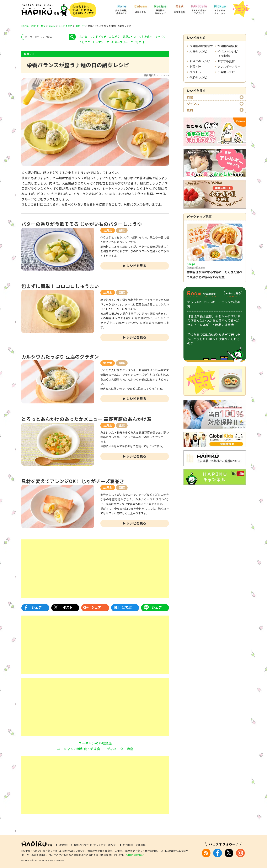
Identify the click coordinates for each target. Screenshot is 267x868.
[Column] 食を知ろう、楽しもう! (140, 8)
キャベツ (160, 36)
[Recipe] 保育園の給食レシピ (160, 8)
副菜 (122, 230)
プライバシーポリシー (106, 845)
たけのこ (85, 42)
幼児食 (108, 230)
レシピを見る (136, 266)
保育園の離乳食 (228, 46)
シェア (37, 607)
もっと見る (235, 293)
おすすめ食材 (226, 61)
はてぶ (127, 607)
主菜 (122, 425)
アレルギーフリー (229, 67)
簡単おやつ (129, 36)
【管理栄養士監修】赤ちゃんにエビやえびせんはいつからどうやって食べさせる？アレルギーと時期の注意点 (214, 320)
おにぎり (114, 36)
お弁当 (83, 36)
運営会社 (64, 845)
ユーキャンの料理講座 (95, 743)
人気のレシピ (198, 51)
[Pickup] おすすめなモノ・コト (220, 8)
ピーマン (98, 42)
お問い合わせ (81, 845)
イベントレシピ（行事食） (228, 54)
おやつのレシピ (200, 61)
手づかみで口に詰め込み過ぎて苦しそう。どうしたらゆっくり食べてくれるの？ (214, 339)
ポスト (68, 607)
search (72, 37)
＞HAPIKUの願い (135, 855)
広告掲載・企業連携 (134, 845)
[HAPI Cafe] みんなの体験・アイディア (199, 8)
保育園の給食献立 (201, 46)
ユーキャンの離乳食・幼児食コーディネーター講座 (95, 749)
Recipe (52, 26)
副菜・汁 (80, 26)
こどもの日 (137, 42)
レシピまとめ (65, 26)
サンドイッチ (98, 36)
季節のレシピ (198, 77)
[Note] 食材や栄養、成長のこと (122, 8)
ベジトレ (195, 72)
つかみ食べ (146, 36)
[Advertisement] (95, 569)
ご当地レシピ (226, 72)
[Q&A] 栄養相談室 (179, 8)
